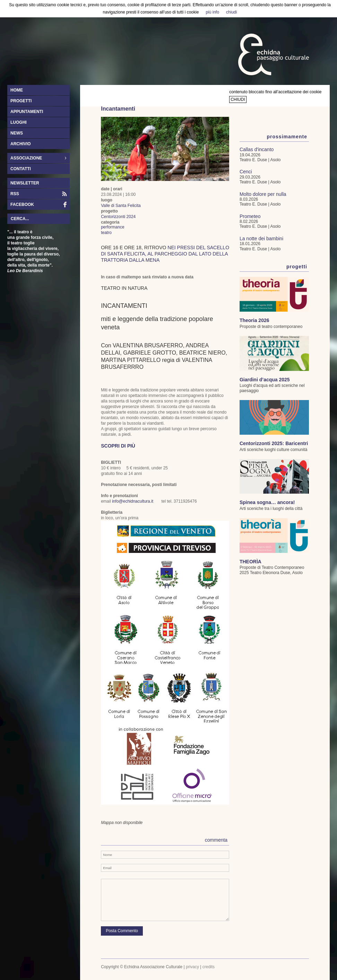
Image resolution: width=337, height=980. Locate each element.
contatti (21, 169)
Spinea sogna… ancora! (267, 502)
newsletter (25, 183)
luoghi (19, 122)
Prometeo (250, 216)
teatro (106, 233)
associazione (37, 158)
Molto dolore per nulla (263, 194)
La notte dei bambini (261, 239)
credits (209, 967)
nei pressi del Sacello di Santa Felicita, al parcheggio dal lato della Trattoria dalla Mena (165, 254)
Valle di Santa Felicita (121, 206)
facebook (22, 205)
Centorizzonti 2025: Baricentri (274, 443)
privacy (192, 967)
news (17, 133)
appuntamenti (27, 112)
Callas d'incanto (257, 149)
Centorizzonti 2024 (118, 217)
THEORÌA (250, 562)
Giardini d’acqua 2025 (265, 380)
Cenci (246, 172)
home (17, 90)
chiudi (238, 99)
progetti (21, 101)
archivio (21, 144)
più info (212, 12)
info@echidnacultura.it (133, 501)
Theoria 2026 (254, 320)
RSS (15, 194)
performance (113, 227)
